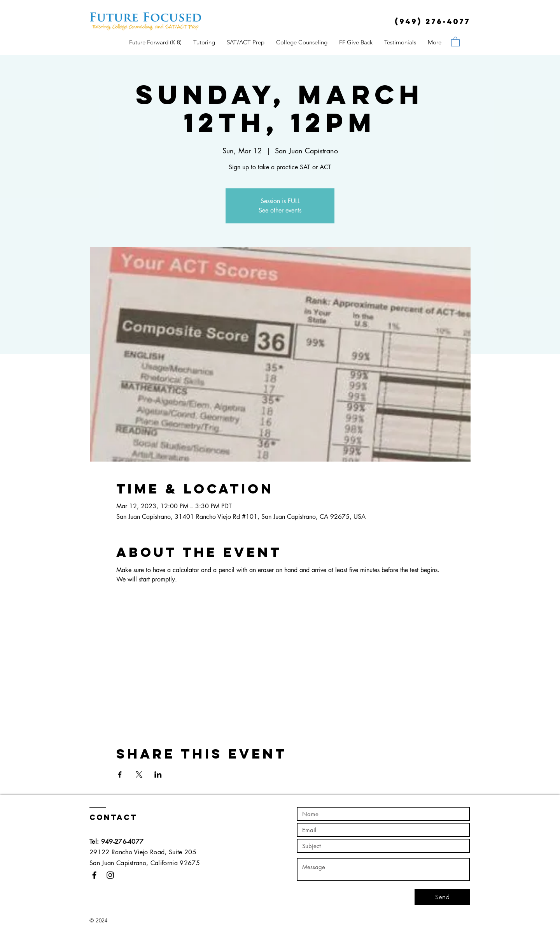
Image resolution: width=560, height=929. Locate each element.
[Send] (442, 897)
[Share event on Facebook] (120, 774)
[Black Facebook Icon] (94, 875)
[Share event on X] (139, 774)
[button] (455, 41)
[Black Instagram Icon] (110, 875)
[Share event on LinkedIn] (158, 774)
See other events (280, 210)
